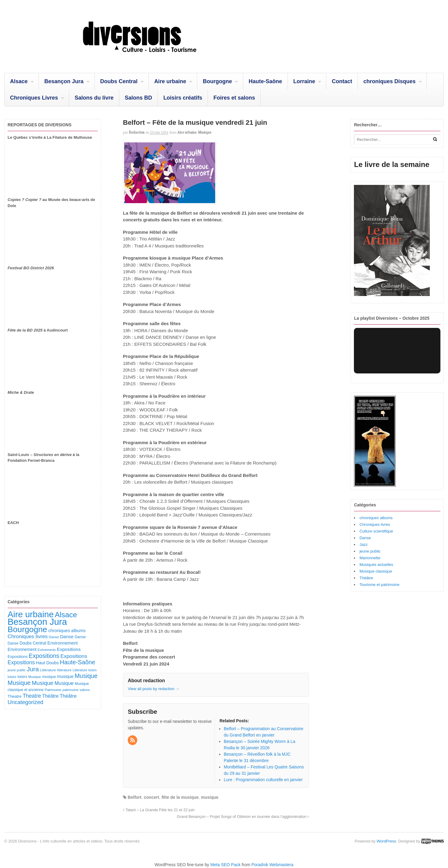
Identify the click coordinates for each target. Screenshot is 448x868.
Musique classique (376, 571)
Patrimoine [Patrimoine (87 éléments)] (53, 690)
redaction (137, 132)
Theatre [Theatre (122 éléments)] (15, 696)
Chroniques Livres (34, 98)
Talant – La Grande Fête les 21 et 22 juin (159, 810)
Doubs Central (119, 81)
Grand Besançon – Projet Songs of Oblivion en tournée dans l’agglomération (243, 817)
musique (210, 797)
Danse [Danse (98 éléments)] (13, 643)
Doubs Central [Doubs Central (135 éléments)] (33, 643)
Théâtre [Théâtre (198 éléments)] (50, 696)
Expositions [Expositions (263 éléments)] (74, 656)
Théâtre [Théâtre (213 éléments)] (68, 696)
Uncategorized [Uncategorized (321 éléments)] (25, 702)
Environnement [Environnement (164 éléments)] (63, 643)
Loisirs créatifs (183, 98)
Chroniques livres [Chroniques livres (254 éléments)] (28, 637)
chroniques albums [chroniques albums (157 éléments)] (67, 631)
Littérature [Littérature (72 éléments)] (80, 670)
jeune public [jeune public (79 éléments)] (17, 670)
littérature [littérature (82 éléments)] (64, 670)
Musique (205, 132)
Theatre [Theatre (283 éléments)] (32, 696)
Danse (365, 538)
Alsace (19, 81)
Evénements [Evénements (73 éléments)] (47, 650)
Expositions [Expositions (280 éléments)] (21, 662)
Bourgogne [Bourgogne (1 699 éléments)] (27, 629)
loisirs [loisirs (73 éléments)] (93, 670)
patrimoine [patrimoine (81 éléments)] (71, 690)
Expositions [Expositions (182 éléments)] (69, 649)
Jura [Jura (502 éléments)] (33, 669)
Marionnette (370, 558)
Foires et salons (234, 98)
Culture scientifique (376, 531)
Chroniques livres (375, 524)
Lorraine (304, 81)
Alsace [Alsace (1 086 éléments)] (66, 615)
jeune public (370, 551)
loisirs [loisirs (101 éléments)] (22, 677)
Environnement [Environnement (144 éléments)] (22, 649)
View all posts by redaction (154, 689)
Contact (342, 81)
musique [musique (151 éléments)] (65, 676)
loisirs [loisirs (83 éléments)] (12, 677)
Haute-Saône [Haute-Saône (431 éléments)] (77, 662)
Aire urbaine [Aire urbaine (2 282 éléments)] (31, 614)
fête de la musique (180, 797)
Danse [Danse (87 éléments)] (54, 637)
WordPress (386, 841)
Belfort (135, 797)
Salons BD (138, 98)
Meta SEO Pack (226, 865)
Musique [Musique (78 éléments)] (35, 677)
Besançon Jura (64, 81)
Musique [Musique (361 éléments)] (43, 683)
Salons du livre (94, 98)
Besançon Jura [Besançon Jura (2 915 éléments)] (37, 622)
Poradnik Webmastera (272, 865)
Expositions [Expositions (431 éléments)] (44, 656)
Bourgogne (217, 81)
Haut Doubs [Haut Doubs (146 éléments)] (47, 663)
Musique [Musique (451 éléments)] (86, 676)
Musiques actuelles (376, 565)
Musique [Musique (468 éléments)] (19, 683)
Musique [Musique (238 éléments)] (64, 683)
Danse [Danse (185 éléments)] (67, 637)
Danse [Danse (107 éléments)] (80, 637)
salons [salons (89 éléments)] (85, 690)
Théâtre (366, 578)
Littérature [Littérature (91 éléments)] (48, 670)
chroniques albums (376, 518)
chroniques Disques (389, 81)
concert (152, 797)
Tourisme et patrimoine (379, 585)
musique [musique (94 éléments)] (49, 677)
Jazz (363, 545)
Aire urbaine (170, 81)
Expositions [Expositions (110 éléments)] (18, 657)
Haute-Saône (265, 81)
